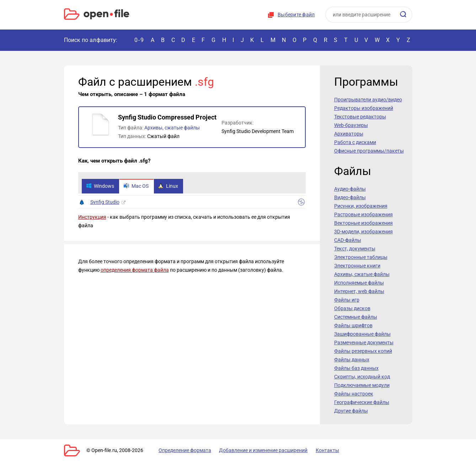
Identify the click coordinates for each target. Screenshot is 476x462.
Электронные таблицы (361, 257)
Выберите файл (296, 15)
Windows (100, 186)
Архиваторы (349, 134)
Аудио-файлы (350, 189)
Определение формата (182, 450)
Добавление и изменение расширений (259, 450)
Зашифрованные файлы (362, 334)
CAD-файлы (348, 240)
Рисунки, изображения (361, 206)
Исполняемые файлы (359, 283)
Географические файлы (362, 402)
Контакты (321, 450)
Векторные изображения (363, 223)
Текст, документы (355, 249)
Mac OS (137, 186)
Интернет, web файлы (359, 291)
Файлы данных (352, 360)
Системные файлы (356, 317)
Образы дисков (352, 308)
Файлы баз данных (356, 368)
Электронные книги (357, 266)
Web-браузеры (351, 125)
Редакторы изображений (364, 108)
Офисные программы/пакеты (369, 151)
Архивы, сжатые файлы (172, 128)
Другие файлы (351, 411)
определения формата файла (135, 270)
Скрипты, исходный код (362, 377)
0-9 (139, 40)
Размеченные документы (364, 342)
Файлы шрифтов (353, 325)
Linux (170, 186)
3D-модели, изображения (363, 232)
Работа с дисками (355, 142)
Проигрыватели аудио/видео (368, 100)
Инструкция (92, 217)
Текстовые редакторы (360, 117)
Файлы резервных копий (363, 351)
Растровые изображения (363, 214)
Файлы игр (347, 300)
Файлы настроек (354, 394)
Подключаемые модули (362, 385)
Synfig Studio (105, 202)
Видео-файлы (350, 197)
